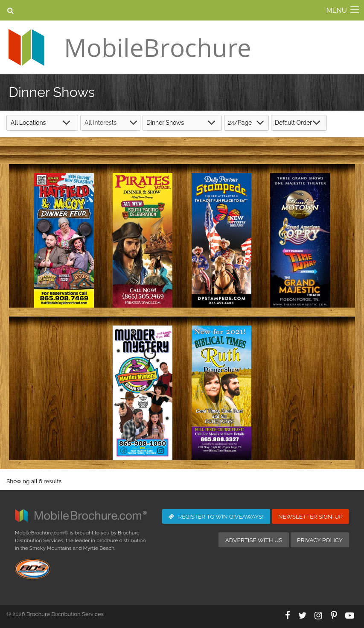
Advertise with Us (254, 540)
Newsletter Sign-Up (310, 516)
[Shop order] (299, 123)
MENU (337, 10)
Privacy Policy (320, 540)
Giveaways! (216, 516)
